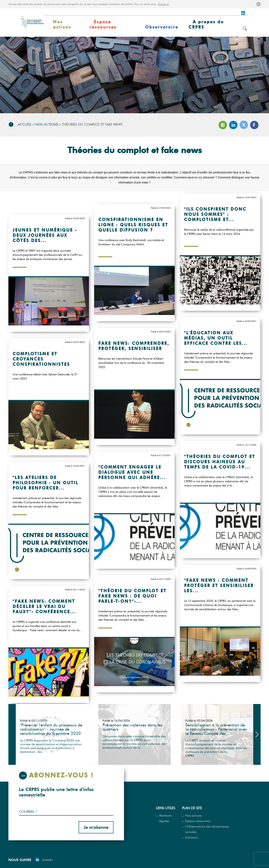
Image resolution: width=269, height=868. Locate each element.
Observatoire (162, 27)
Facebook (254, 125)
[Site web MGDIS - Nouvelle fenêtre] (252, 860)
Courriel (28, 812)
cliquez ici (163, 4)
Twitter (244, 125)
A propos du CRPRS (206, 24)
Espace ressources (103, 24)
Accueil (25, 124)
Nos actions (62, 24)
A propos (191, 837)
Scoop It (223, 125)
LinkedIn (233, 125)
